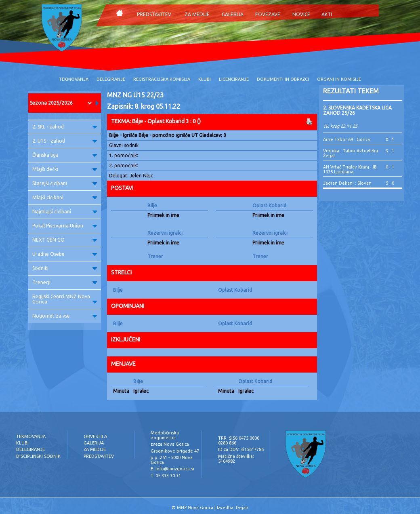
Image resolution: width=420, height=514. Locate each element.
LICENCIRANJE (234, 79)
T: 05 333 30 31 (166, 476)
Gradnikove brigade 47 (175, 451)
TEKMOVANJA (74, 79)
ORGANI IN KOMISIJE (339, 79)
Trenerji (65, 282)
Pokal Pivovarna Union (65, 226)
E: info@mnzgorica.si (172, 469)
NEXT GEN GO (65, 240)
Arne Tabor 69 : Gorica (346, 139)
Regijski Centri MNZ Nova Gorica (65, 299)
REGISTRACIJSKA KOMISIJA (162, 79)
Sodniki (65, 268)
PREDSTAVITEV (154, 14)
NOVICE (301, 14)
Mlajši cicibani (65, 197)
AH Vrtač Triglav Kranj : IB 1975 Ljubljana (350, 169)
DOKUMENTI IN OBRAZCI (283, 79)
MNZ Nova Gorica (195, 508)
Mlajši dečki (65, 169)
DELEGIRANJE (111, 79)
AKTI (327, 14)
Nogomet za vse (65, 316)
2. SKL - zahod (65, 127)
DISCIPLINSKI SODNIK (38, 456)
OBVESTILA (95, 436)
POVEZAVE (268, 14)
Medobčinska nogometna (165, 435)
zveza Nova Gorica (170, 444)
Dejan (242, 508)
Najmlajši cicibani (65, 212)
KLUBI (205, 79)
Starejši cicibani (65, 183)
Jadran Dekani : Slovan (347, 183)
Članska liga (65, 155)
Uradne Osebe (65, 254)
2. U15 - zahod (65, 141)
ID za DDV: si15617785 (241, 449)
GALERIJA (233, 14)
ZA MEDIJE (197, 14)
